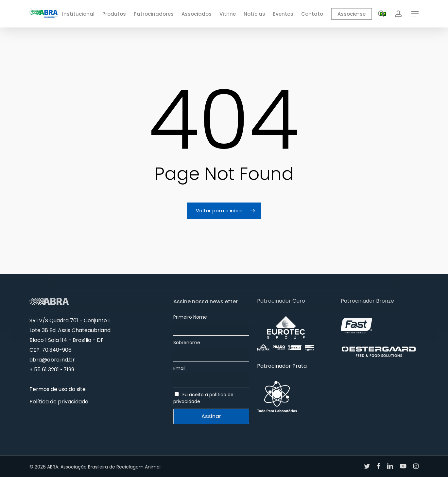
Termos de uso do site (58, 389)
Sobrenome (187, 343)
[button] (415, 14)
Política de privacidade (59, 402)
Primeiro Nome (190, 317)
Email (179, 368)
